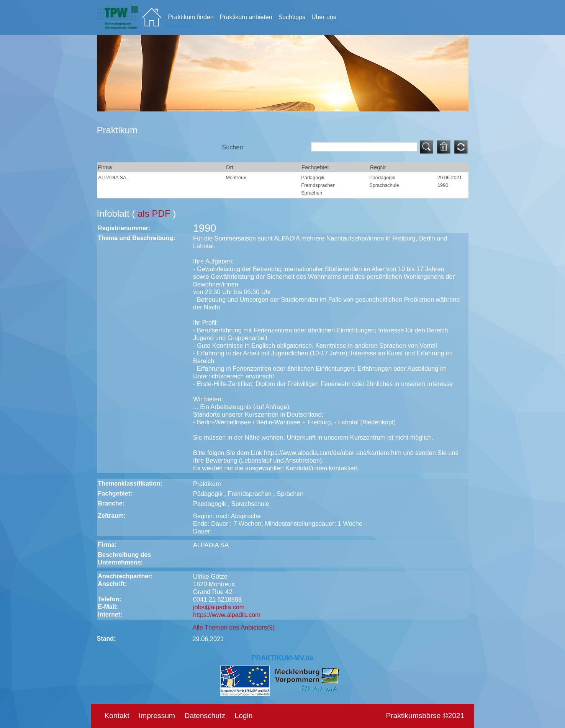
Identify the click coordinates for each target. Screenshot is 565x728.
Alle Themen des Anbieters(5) (234, 627)
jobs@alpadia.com (219, 607)
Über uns (324, 17)
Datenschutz (205, 716)
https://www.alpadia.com (227, 615)
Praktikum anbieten (246, 17)
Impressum (157, 716)
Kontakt (117, 716)
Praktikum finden (191, 17)
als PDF (155, 213)
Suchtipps (292, 17)
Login (243, 716)
